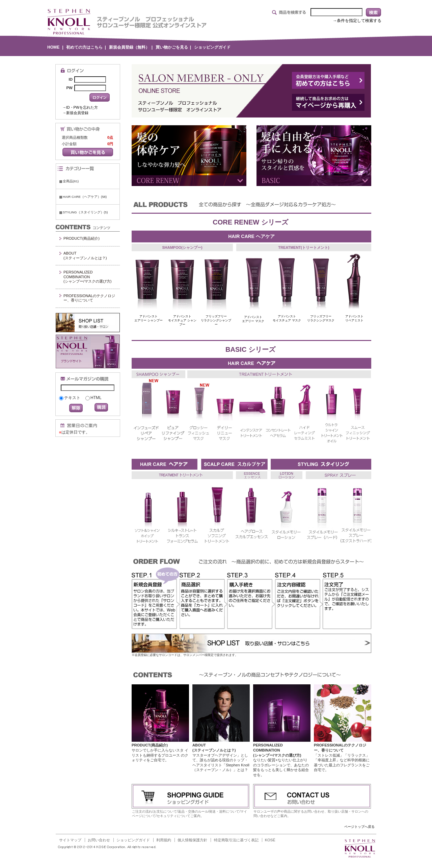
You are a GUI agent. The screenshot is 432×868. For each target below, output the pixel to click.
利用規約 (164, 840)
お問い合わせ (99, 840)
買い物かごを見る (172, 47)
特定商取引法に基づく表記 (236, 840)
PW (69, 88)
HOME (53, 47)
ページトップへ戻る (359, 827)
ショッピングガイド (212, 47)
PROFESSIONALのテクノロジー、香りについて (89, 298)
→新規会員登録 (75, 113)
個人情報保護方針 (192, 840)
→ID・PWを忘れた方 (80, 107)
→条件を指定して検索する (357, 21)
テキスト (72, 398)
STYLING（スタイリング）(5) (85, 212)
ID (71, 79)
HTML (96, 398)
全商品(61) (71, 181)
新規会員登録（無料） (129, 47)
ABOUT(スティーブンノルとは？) (85, 255)
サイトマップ (70, 840)
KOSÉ (270, 840)
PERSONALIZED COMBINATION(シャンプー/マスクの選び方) (88, 277)
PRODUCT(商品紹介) (82, 238)
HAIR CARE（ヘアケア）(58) (85, 197)
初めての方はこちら (84, 47)
